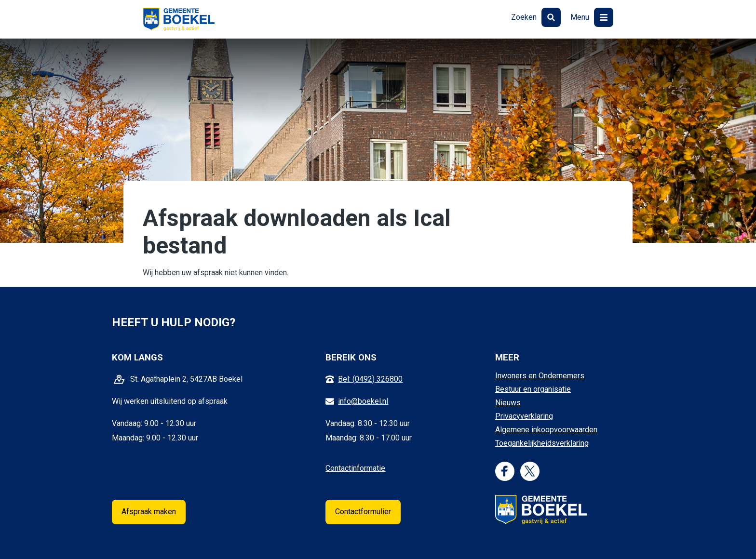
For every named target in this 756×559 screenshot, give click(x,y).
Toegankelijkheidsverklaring (542, 443)
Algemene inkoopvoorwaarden (546, 430)
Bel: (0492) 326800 (370, 379)
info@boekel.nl (363, 401)
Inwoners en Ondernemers (540, 376)
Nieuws (508, 403)
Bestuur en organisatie (533, 389)
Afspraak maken (149, 512)
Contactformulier (363, 512)
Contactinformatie (355, 468)
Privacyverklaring (524, 416)
